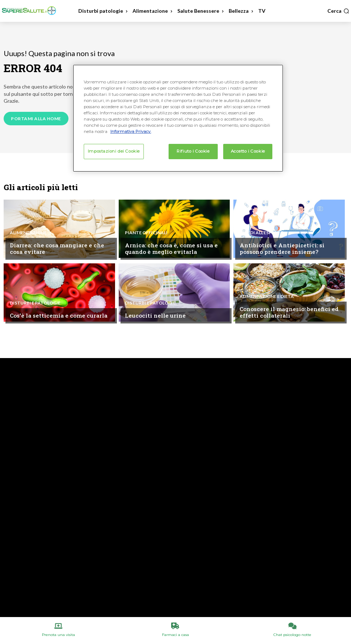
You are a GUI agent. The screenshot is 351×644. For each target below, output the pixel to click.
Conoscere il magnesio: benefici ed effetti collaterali (288, 313)
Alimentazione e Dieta (267, 297)
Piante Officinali (146, 233)
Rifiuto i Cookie (193, 151)
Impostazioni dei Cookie (114, 151)
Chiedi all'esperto (262, 233)
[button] (338, 11)
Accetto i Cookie (248, 151)
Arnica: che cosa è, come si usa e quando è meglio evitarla (169, 249)
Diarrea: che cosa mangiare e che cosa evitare (56, 249)
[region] (178, 118)
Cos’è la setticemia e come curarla (57, 316)
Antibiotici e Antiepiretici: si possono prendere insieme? (281, 249)
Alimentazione (28, 233)
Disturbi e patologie (35, 303)
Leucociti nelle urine (154, 316)
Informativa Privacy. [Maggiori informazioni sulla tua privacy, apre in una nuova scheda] (131, 131)
